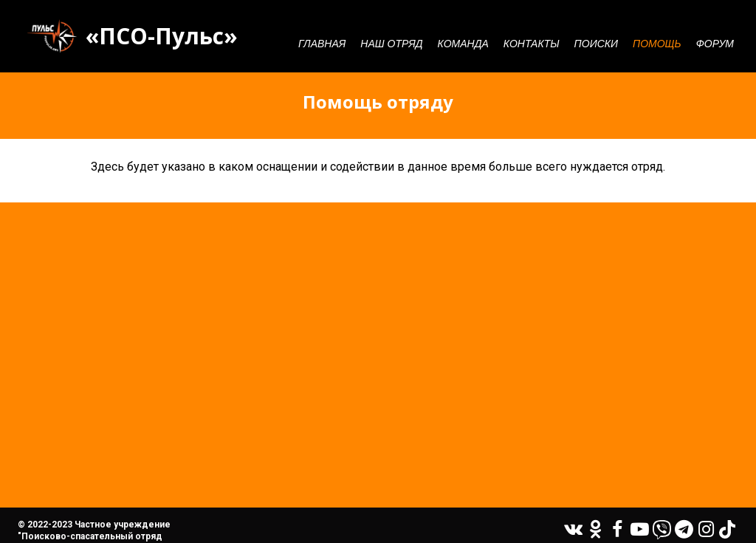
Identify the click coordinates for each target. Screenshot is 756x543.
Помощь (657, 44)
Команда (463, 44)
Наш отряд (391, 44)
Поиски (596, 44)
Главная (322, 44)
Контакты (532, 44)
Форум (715, 44)
